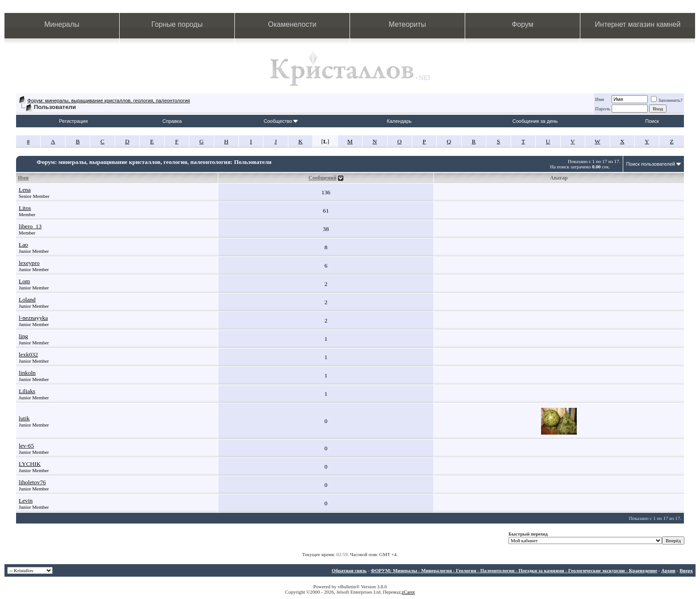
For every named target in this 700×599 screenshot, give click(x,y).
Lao (23, 245)
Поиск (652, 121)
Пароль (603, 109)
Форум (523, 24)
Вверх (686, 570)
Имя (600, 99)
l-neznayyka (33, 318)
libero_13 (30, 226)
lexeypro (29, 263)
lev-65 (26, 446)
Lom (24, 281)
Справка (172, 121)
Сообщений (323, 178)
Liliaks (27, 391)
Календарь (400, 121)
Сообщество (281, 121)
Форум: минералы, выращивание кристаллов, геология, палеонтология (108, 101)
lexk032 (28, 354)
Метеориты (407, 24)
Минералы (62, 24)
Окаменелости (292, 24)
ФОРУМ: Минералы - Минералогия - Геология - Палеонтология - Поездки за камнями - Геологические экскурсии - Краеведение (514, 570)
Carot (409, 592)
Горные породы (177, 24)
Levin (26, 501)
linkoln (27, 373)
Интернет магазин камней (638, 24)
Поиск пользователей (650, 164)
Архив (668, 570)
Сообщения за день (535, 121)
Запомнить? (667, 100)
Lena (25, 190)
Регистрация (73, 121)
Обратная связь (349, 570)
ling (23, 336)
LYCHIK (30, 464)
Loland (27, 299)
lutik (24, 418)
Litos (25, 208)
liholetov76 (32, 482)
